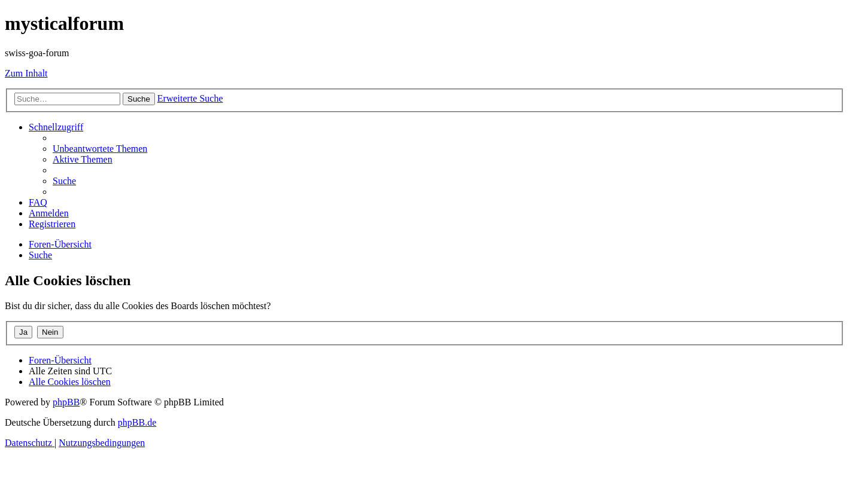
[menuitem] (100, 149)
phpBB (66, 402)
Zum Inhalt (26, 73)
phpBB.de (137, 422)
